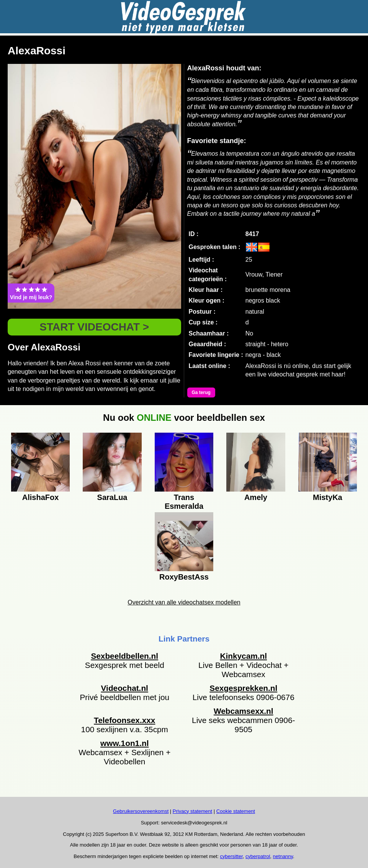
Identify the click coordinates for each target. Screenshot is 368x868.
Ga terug (201, 392)
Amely (256, 497)
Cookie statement (236, 811)
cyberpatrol (258, 856)
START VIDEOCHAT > (94, 327)
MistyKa (328, 497)
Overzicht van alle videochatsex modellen (184, 602)
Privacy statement (192, 811)
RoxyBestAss (184, 577)
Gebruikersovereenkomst (141, 811)
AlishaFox (41, 497)
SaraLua (112, 497)
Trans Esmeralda (184, 501)
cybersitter (231, 856)
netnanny (283, 856)
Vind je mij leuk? (31, 293)
